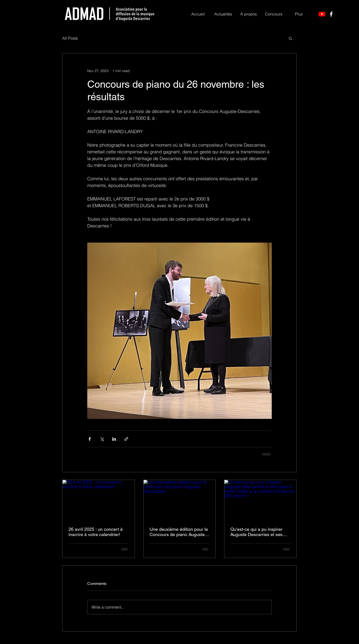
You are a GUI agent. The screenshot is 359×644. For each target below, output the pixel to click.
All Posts (70, 38)
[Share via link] (126, 439)
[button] (248, 14)
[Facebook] (331, 14)
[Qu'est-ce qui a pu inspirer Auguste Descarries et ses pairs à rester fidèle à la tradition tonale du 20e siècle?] (260, 500)
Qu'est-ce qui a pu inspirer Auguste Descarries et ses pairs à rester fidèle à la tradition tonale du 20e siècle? (260, 532)
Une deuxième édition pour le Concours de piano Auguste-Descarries (179, 532)
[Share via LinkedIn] (114, 439)
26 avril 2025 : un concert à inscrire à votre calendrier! (96, 532)
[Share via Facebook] (90, 439)
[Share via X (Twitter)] (102, 439)
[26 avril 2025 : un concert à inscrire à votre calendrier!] (99, 500)
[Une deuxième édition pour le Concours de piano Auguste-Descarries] (180, 500)
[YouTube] (322, 14)
